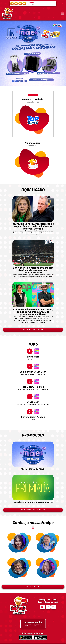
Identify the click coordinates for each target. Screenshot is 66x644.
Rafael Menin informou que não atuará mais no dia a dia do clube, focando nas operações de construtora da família (33, 271)
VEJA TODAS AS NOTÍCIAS (33, 330)
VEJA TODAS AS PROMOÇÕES (33, 510)
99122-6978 (33, 624)
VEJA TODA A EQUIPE (33, 587)
